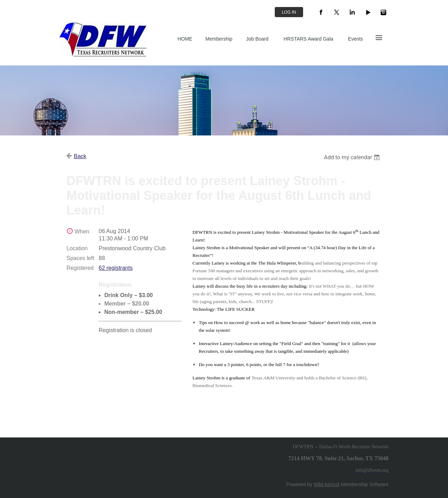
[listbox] (353, 157)
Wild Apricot (327, 484)
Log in (289, 12)
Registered (80, 268)
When (82, 232)
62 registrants (116, 268)
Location (77, 248)
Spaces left (80, 258)
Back (80, 156)
